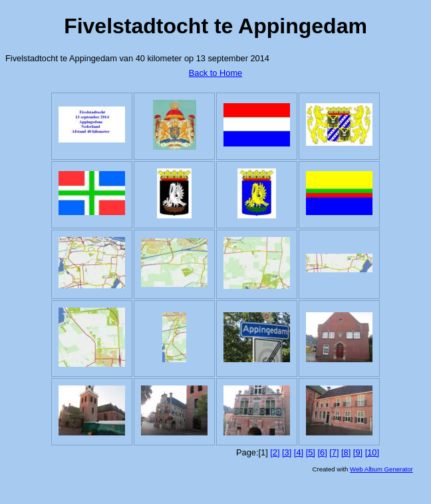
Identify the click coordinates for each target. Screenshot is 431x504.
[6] (322, 452)
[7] (334, 452)
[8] (346, 452)
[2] (275, 452)
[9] (358, 452)
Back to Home (215, 73)
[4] (299, 452)
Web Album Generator (381, 469)
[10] (372, 452)
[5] (311, 452)
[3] (287, 452)
